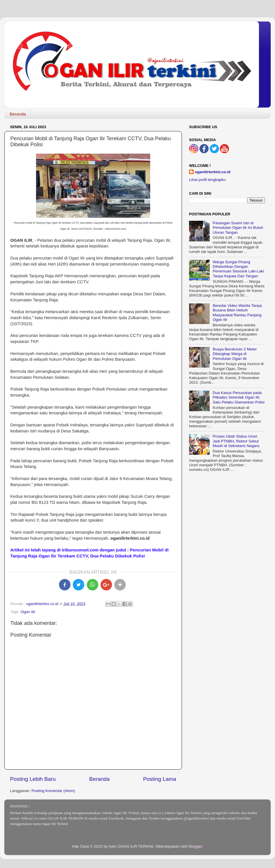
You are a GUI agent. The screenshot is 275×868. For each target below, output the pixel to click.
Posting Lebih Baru (33, 779)
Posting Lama (160, 779)
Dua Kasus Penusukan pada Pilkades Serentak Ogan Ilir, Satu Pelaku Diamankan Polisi (238, 397)
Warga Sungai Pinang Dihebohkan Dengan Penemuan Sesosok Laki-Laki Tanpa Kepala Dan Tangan (238, 269)
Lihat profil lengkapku (207, 180)
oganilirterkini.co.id (213, 172)
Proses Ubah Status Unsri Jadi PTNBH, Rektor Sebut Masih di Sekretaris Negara (236, 441)
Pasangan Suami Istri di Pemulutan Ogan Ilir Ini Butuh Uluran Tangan (238, 228)
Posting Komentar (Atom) (53, 791)
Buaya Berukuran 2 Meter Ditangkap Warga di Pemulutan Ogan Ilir (235, 354)
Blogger (195, 846)
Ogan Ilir (28, 612)
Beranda (18, 114)
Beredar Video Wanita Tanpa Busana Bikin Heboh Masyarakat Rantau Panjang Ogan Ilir (237, 313)
